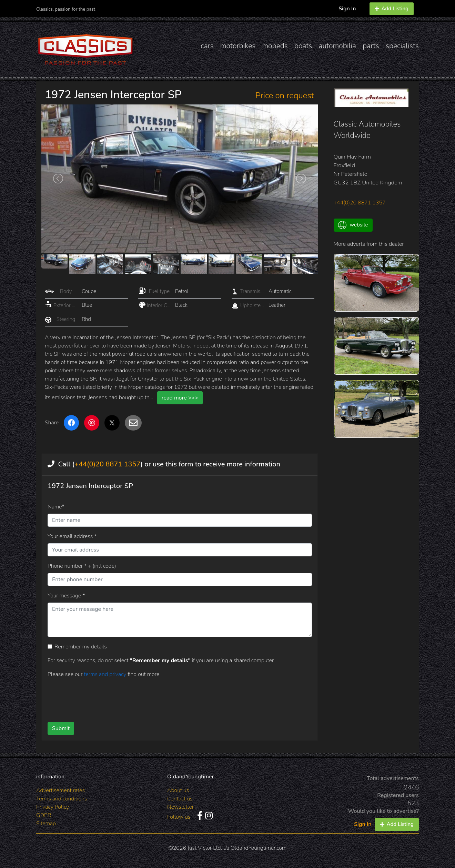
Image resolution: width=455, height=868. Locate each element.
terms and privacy (106, 674)
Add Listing (392, 9)
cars (207, 46)
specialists (402, 46)
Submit (61, 728)
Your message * (66, 596)
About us (178, 790)
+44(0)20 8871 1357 (107, 464)
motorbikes (238, 46)
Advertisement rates (60, 790)
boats (303, 46)
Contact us (180, 799)
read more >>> (180, 398)
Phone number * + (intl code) (82, 566)
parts (371, 46)
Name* (56, 507)
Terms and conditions (62, 799)
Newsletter (180, 807)
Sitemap (46, 824)
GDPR (44, 815)
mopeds (275, 46)
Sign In (347, 9)
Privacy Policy (53, 807)
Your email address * (72, 536)
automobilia (337, 46)
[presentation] (169, 697)
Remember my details (81, 647)
